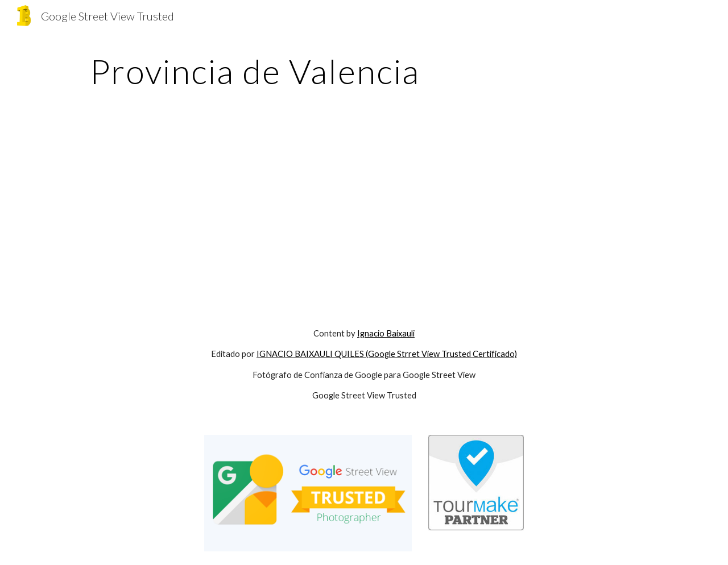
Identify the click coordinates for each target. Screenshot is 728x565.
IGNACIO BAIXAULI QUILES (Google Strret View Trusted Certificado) (387, 354)
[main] (255, 71)
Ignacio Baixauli (386, 333)
